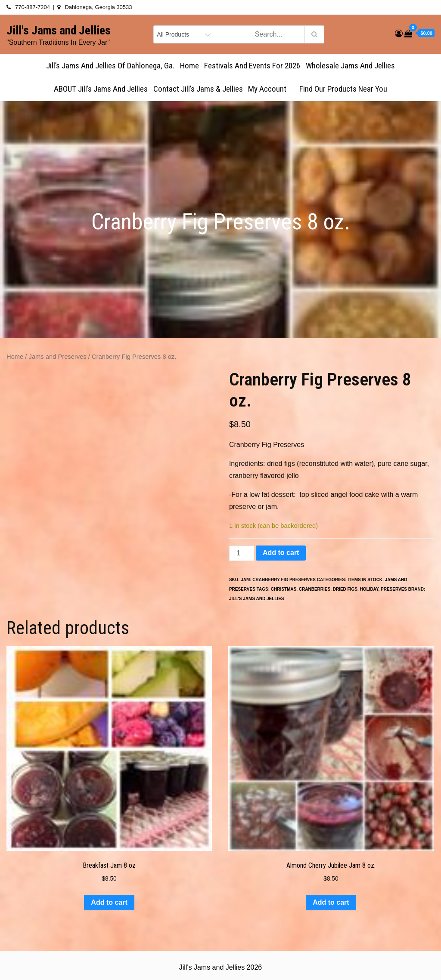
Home (189, 66)
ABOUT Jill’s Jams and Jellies (101, 89)
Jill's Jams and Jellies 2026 (220, 967)
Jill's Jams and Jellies (59, 31)
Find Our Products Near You (343, 89)
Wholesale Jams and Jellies (350, 66)
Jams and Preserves (58, 357)
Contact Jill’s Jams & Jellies (198, 89)
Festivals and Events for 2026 (252, 66)
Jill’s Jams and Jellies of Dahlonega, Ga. (110, 66)
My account (271, 89)
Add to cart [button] (109, 902)
